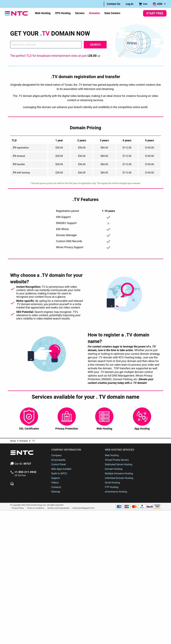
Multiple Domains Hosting (119, 474)
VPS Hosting (63, 13)
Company (56, 455)
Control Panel (59, 464)
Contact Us (114, 4)
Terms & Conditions (36, 508)
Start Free (155, 13)
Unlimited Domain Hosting (119, 478)
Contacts (56, 487)
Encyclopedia (58, 460)
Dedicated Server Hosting (119, 464)
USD (158, 4)
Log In (129, 4)
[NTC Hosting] (16, 13)
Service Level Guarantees (58, 508)
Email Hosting (112, 483)
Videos (55, 483)
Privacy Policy (18, 508)
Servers (80, 13)
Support (55, 478)
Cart (143, 4)
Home (13, 441)
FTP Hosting (112, 487)
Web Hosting (43, 13)
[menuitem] (114, 4)
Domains (94, 13)
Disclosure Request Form (83, 508)
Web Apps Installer (61, 469)
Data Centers (112, 13)
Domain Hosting (114, 469)
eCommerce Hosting (116, 492)
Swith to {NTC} (59, 474)
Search (95, 45)
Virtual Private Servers (117, 460)
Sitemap (56, 492)
